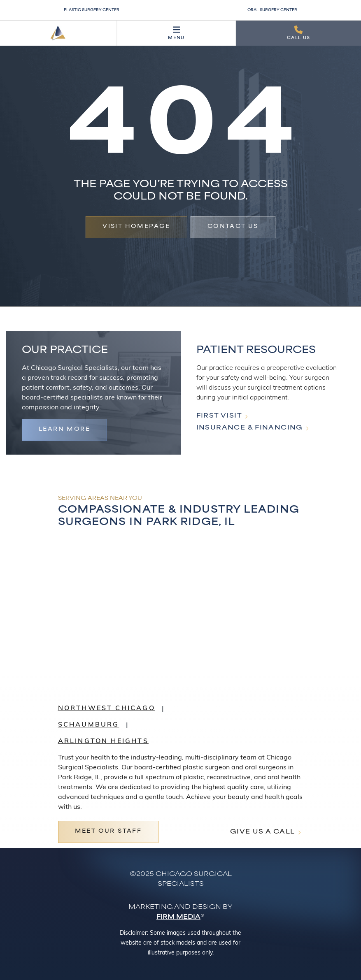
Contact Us (233, 227)
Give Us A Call (263, 832)
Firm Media (178, 917)
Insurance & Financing (250, 428)
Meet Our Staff (108, 831)
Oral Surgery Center (272, 10)
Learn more (64, 430)
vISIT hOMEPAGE (136, 227)
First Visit (219, 416)
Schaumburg (89, 725)
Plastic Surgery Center (92, 10)
